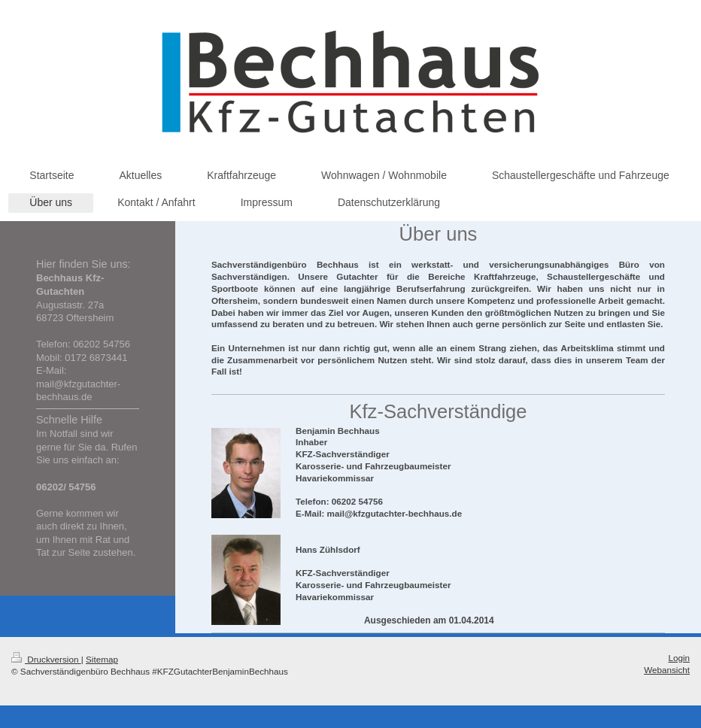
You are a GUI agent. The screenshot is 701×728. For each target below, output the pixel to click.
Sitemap (102, 659)
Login (679, 658)
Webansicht (667, 670)
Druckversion (46, 659)
